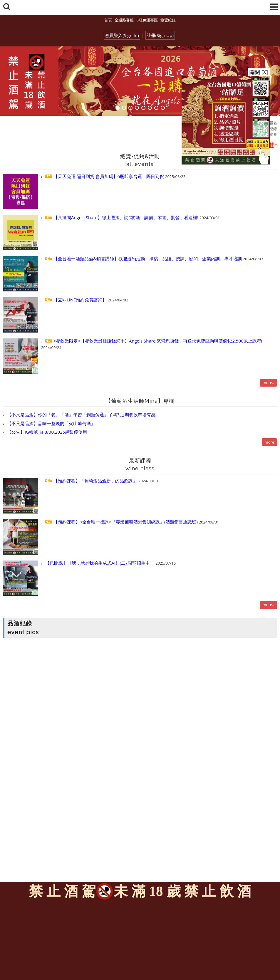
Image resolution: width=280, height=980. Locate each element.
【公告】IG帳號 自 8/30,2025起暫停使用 (46, 432)
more (269, 442)
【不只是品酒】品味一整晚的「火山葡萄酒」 (51, 423)
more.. (268, 382)
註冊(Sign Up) (160, 35)
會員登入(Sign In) (122, 35)
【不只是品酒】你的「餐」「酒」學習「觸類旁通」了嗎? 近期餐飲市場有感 (81, 415)
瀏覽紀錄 (168, 20)
